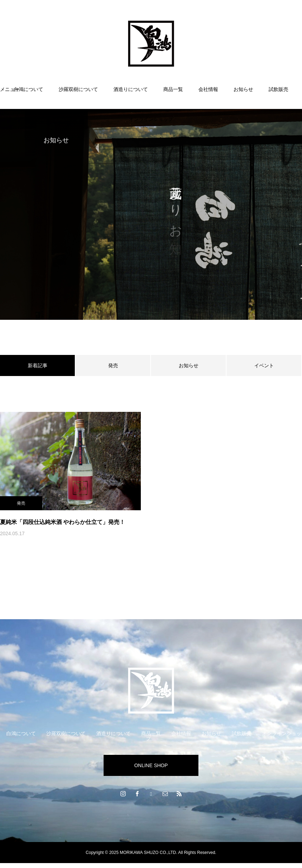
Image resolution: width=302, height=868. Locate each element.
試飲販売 (278, 89)
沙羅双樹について (78, 89)
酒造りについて (131, 89)
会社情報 (208, 89)
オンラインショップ (151, 119)
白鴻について (28, 89)
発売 (113, 365)
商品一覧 (173, 89)
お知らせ (243, 89)
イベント (264, 365)
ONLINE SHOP (151, 765)
